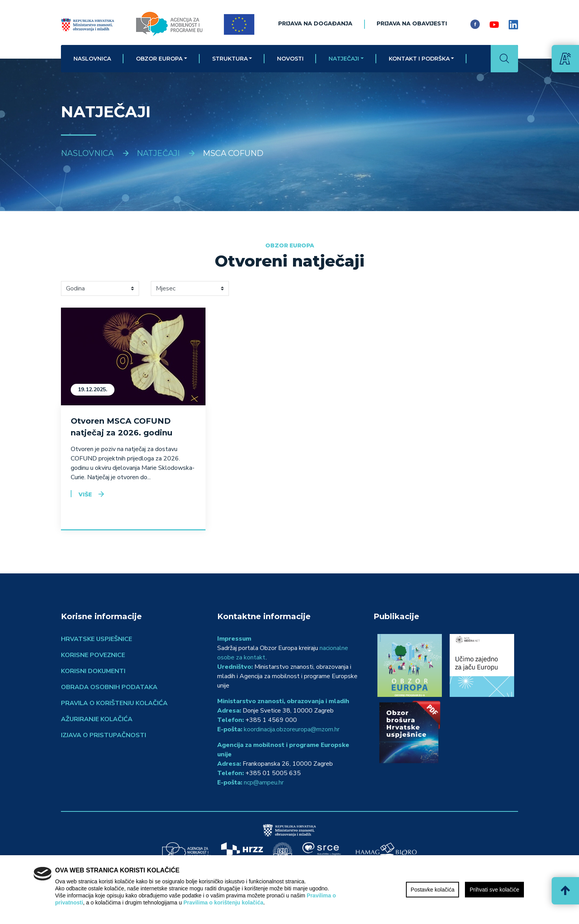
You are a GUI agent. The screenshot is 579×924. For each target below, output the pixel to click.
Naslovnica (92, 59)
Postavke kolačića (432, 890)
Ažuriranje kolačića (97, 719)
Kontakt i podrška (419, 59)
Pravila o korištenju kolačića (114, 703)
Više (85, 494)
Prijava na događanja (315, 23)
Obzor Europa (159, 59)
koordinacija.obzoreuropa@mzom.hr (292, 729)
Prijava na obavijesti (412, 23)
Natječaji (344, 59)
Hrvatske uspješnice (96, 639)
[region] (289, 890)
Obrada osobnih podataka (109, 687)
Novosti (290, 59)
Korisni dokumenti (93, 671)
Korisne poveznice (93, 655)
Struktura (230, 59)
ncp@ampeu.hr (264, 783)
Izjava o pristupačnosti (104, 735)
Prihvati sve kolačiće (494, 890)
